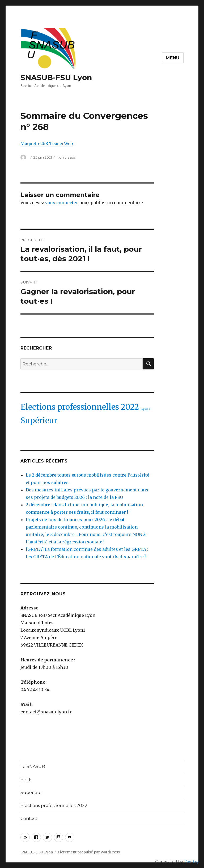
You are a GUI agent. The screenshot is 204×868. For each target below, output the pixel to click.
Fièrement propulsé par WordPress (89, 852)
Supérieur (31, 793)
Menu (173, 58)
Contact (29, 819)
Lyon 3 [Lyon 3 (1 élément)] (146, 409)
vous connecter (62, 203)
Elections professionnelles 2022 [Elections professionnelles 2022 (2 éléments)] (80, 407)
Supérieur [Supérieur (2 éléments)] (39, 420)
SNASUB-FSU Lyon (56, 77)
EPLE (26, 780)
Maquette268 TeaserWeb (47, 143)
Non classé (66, 157)
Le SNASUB (33, 767)
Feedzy (191, 862)
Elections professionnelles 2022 (54, 806)
